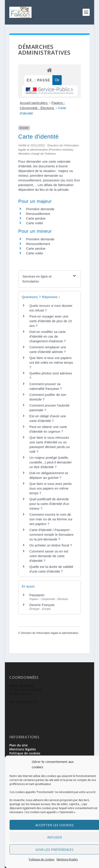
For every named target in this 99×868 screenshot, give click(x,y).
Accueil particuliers (34, 103)
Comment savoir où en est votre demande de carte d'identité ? (49, 556)
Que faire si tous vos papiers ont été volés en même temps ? (51, 362)
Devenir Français (42, 605)
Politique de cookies (42, 859)
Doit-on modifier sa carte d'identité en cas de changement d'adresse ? (48, 336)
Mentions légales (67, 859)
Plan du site (18, 745)
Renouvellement (38, 214)
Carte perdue (36, 218)
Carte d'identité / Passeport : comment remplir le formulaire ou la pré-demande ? (51, 535)
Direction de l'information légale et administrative (50, 633)
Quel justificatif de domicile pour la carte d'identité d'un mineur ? (49, 504)
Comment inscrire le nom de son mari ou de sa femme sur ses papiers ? (51, 519)
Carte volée (35, 223)
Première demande (40, 209)
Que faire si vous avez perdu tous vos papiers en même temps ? (50, 488)
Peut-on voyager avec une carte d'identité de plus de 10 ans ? (50, 321)
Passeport (37, 595)
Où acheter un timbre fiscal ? (51, 545)
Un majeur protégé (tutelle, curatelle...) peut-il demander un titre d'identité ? (50, 462)
